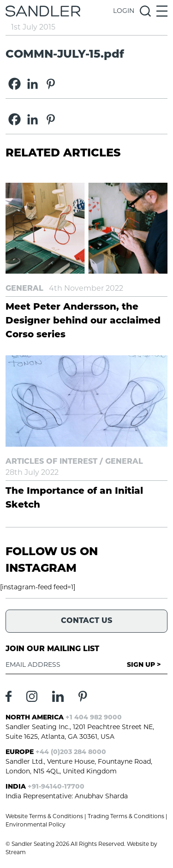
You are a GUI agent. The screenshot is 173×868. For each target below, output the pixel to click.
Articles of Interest (51, 462)
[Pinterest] (51, 84)
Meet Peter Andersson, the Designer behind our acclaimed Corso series (83, 321)
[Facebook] (15, 84)
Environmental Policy (36, 825)
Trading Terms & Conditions (126, 817)
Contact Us (86, 621)
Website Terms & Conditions (44, 817)
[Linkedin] (33, 84)
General (24, 289)
